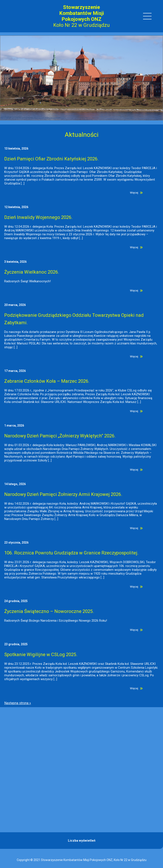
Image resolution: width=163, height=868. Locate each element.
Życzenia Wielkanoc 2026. (32, 272)
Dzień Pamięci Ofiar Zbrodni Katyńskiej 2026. (51, 159)
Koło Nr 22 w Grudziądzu (81, 25)
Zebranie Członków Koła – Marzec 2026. (47, 381)
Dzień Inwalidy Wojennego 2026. (38, 217)
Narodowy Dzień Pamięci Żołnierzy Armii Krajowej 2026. (63, 494)
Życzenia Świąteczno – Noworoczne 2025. (49, 611)
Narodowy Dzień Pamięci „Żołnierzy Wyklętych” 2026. (60, 436)
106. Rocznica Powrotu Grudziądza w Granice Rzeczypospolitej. (71, 553)
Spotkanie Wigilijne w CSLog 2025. (41, 655)
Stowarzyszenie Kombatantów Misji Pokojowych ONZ (82, 13)
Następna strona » (18, 703)
